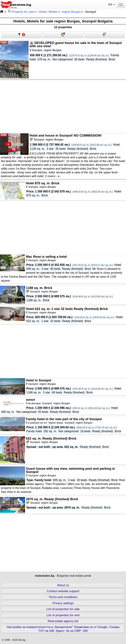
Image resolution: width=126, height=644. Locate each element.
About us (63, 585)
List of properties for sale (63, 609)
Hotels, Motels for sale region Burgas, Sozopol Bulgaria (63, 21)
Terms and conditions (63, 597)
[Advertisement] (63, 106)
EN (112, 4)
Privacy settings (63, 603)
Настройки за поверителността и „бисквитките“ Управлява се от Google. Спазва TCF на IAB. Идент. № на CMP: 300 (63, 629)
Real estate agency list (63, 621)
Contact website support (63, 591)
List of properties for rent (63, 615)
